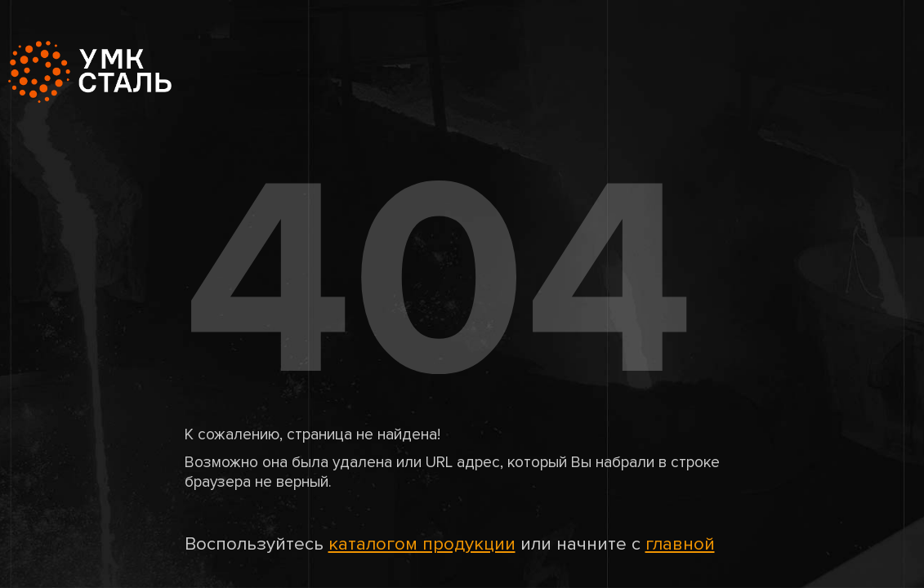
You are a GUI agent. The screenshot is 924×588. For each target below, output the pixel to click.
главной (680, 544)
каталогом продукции (422, 544)
